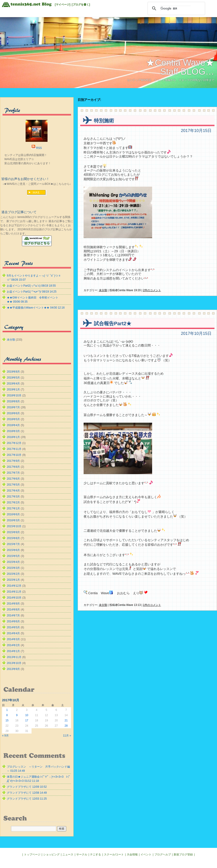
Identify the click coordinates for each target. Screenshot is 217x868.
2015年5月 (13, 556)
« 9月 (5, 736)
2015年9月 (13, 532)
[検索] (176, 8)
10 (27, 715)
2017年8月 (13, 467)
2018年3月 (13, 431)
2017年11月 (14, 449)
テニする (95, 855)
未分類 (103, 290)
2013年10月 (14, 663)
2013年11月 (14, 657)
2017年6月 (13, 479)
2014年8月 (13, 610)
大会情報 (132, 855)
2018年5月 (13, 419)
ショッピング (51, 855)
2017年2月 (13, 503)
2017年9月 (13, 461)
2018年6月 (13, 413)
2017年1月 (13, 508)
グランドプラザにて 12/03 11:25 (27, 799)
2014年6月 (13, 621)
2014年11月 (14, 592)
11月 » (67, 736)
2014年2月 (13, 645)
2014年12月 (14, 586)
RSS (39, 148)
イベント (146, 855)
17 (27, 720)
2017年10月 (14, 455)
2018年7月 (13, 407)
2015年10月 (14, 526)
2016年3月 (13, 520)
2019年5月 (13, 378)
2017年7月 (13, 473)
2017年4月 (13, 491)
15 (7, 720)
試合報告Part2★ (113, 324)
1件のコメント (152, 605)
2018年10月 (14, 395)
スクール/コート (114, 855)
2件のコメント (152, 290)
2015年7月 (13, 544)
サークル (82, 855)
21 (66, 720)
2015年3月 (13, 568)
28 (66, 726)
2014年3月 (13, 639)
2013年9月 (13, 669)
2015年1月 (13, 580)
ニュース (68, 855)
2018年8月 (13, 401)
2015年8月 (13, 538)
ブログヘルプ (163, 855)
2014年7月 (13, 615)
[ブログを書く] (81, 5)
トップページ (32, 855)
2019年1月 (13, 390)
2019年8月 (13, 372)
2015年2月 (13, 574)
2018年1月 (13, 437)
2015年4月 (13, 562)
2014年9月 (13, 604)
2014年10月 (14, 598)
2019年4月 (13, 384)
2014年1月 (13, 651)
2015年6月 (13, 550)
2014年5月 (13, 627)
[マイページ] (63, 5)
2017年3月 (13, 497)
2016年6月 (13, 514)
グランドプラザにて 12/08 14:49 (27, 793)
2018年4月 (13, 425)
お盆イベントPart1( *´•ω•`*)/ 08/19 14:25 (32, 292)
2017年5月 (13, 485)
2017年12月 (14, 443)
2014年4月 (13, 633)
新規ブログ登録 (183, 855)
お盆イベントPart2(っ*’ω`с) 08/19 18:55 (31, 286)
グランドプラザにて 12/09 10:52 (27, 787)
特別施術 (104, 121)
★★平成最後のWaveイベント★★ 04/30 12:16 (36, 308)
